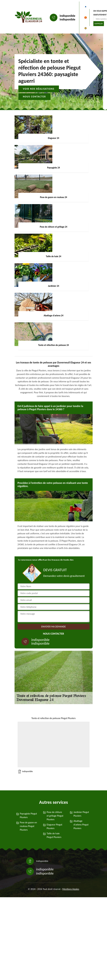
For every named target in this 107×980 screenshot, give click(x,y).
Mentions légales (71, 889)
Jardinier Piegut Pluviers (81, 814)
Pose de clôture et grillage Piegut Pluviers (55, 816)
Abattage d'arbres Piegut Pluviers (81, 825)
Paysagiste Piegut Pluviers (28, 815)
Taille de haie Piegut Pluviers (54, 835)
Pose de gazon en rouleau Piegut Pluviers (28, 826)
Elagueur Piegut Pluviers (54, 826)
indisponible (68, 16)
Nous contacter (34, 97)
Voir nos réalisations (39, 89)
